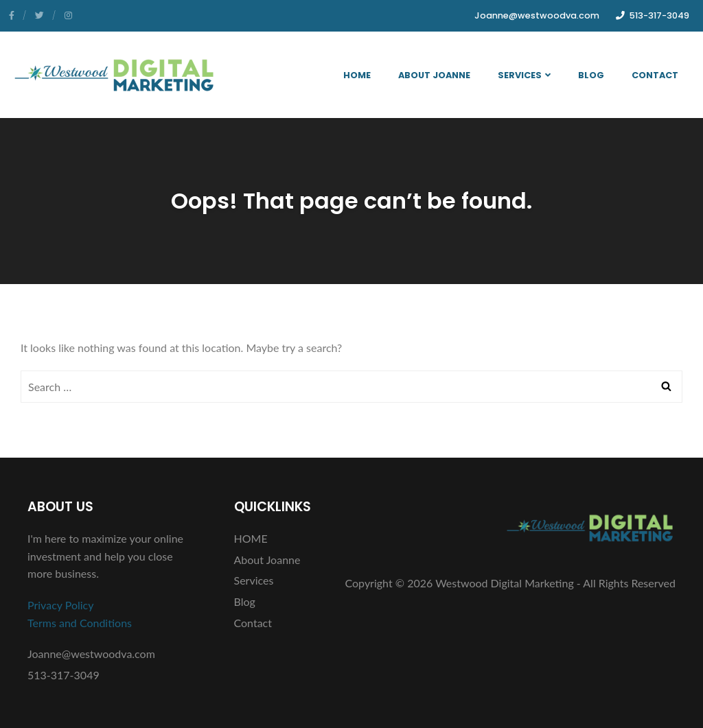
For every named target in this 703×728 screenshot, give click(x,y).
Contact (655, 75)
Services (524, 75)
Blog (591, 75)
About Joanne (434, 75)
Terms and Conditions (80, 623)
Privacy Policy (61, 605)
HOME (357, 75)
